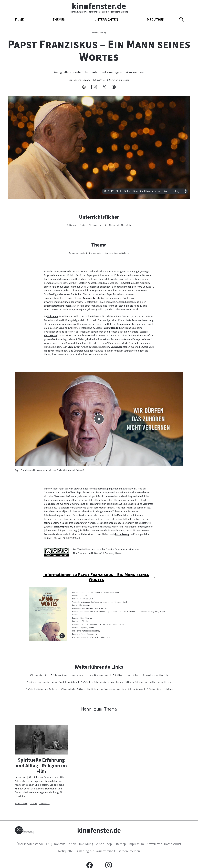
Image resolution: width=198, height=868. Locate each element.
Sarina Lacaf (81, 80)
